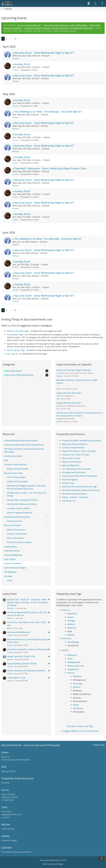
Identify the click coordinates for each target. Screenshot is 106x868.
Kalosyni (16, 58)
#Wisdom (77, 676)
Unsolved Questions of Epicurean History (81, 490)
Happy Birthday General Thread (22, 664)
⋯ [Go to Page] (11, 39)
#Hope (76, 705)
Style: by (53, 864)
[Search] (89, 3)
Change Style (99, 745)
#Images (71, 621)
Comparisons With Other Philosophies (80, 476)
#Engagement (74, 662)
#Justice (77, 687)
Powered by (53, 860)
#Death (71, 635)
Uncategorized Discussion (74, 472)
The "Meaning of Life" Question (76, 469)
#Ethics (65, 650)
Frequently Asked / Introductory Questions (82, 440)
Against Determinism (72, 462)
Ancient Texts (68, 483)
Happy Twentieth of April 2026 (21, 656)
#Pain (70, 659)
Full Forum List (69, 501)
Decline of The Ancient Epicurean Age (79, 487)
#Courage (77, 684)
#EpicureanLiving (75, 666)
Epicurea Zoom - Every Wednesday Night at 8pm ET (44, 53)
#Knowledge (73, 642)
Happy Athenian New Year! (69, 393)
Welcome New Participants (74, 494)
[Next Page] (20, 39)
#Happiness (73, 669)
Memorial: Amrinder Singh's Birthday (74, 370)
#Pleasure (72, 655)
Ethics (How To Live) (71, 458)
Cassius (16, 70)
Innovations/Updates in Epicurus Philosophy (28, 649)
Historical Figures (70, 480)
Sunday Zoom (22, 64)
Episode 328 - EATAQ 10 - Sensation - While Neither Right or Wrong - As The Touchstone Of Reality (28, 602)
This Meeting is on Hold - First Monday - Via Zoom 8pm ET (48, 112)
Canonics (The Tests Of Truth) (76, 455)
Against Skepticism (71, 465)
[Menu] (102, 3)
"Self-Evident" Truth (16, 678)
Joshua (59, 389)
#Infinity (71, 624)
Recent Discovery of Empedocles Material (26, 671)
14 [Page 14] (15, 39)
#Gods (70, 617)
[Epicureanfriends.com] (7, 3)
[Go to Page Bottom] (102, 859)
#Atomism (72, 614)
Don (58, 399)
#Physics (66, 610)
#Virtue (71, 673)
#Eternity (72, 628)
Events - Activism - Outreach (75, 497)
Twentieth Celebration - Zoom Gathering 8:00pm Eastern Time (50, 168)
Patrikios (10, 608)
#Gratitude (78, 708)
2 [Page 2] (7, 39)
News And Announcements (75, 444)
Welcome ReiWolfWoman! (19, 632)
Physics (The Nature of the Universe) (79, 451)
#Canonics (67, 638)
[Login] (96, 3)
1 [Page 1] (3, 39)
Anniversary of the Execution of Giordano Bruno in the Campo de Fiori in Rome (80, 414)
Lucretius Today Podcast (73, 448)
